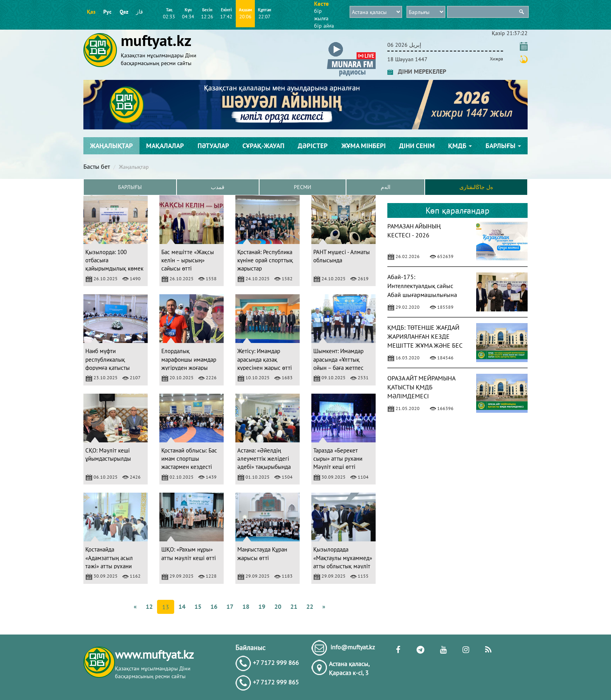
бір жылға (321, 15)
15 (198, 606)
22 (310, 606)
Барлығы (503, 146)
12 (149, 606)
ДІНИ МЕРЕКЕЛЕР (417, 71)
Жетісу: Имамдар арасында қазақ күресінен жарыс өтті (265, 359)
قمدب (218, 187)
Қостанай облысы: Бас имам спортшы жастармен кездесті (189, 459)
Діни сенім (417, 146)
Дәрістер (313, 146)
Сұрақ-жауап (263, 146)
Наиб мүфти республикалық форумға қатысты (108, 359)
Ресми (303, 187)
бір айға (324, 26)
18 (246, 606)
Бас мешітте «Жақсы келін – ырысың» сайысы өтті (188, 260)
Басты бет (97, 166)
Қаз (91, 12)
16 (214, 606)
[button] (351, 43)
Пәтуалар (213, 146)
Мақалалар (165, 146)
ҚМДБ (460, 146)
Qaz (124, 12)
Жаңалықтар (111, 146)
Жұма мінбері (364, 146)
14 (182, 606)
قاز (140, 12)
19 (262, 606)
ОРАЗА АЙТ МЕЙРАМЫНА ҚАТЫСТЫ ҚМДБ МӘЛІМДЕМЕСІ (421, 387)
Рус (107, 12)
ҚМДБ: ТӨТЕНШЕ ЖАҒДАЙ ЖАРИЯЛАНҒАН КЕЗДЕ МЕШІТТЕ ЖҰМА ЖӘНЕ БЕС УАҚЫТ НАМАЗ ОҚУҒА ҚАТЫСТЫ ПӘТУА (425, 345)
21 (294, 606)
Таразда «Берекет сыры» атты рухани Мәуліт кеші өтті (338, 459)
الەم (386, 187)
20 (278, 606)
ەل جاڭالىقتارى (476, 187)
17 (230, 606)
